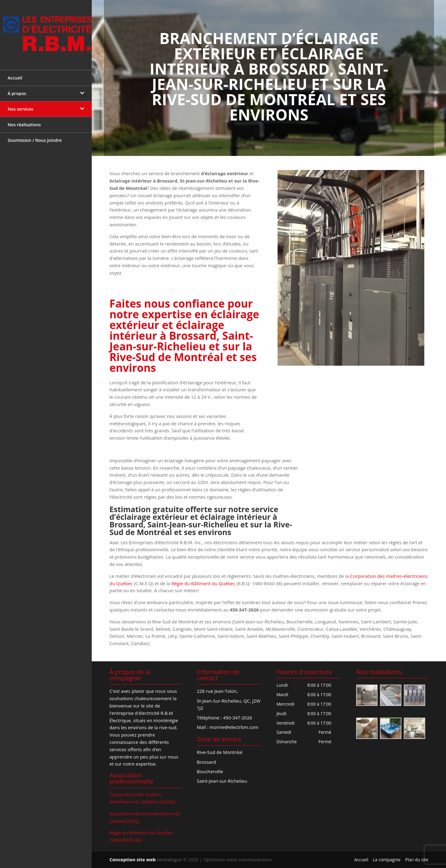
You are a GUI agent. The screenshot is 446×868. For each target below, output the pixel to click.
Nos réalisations (24, 120)
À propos (17, 89)
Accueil (15, 74)
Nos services (20, 105)
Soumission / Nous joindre (35, 136)
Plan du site (417, 860)
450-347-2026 (237, 718)
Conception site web (133, 859)
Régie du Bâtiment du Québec (203, 583)
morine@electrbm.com (234, 727)
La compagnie (387, 860)
